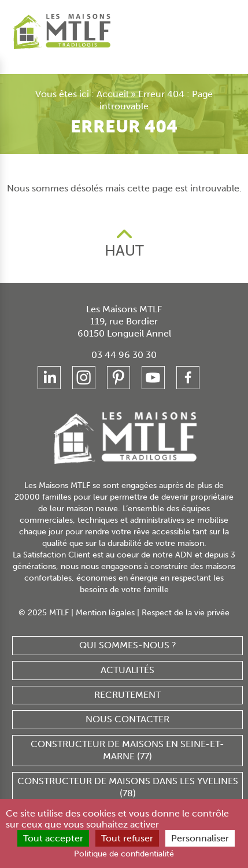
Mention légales (106, 599)
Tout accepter (55, 839)
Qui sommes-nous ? (127, 631)
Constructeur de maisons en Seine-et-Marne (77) (127, 736)
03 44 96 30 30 (124, 341)
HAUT (124, 238)
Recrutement (127, 681)
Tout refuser (125, 839)
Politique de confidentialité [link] (124, 854)
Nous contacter (127, 706)
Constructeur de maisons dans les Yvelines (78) (127, 773)
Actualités (127, 656)
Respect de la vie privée (184, 599)
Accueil (88, 94)
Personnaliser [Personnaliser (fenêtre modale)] (197, 839)
